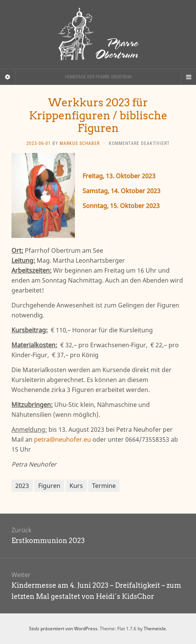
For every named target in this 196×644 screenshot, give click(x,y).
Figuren (49, 486)
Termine (104, 486)
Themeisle (155, 629)
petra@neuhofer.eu (62, 439)
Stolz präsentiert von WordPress (63, 629)
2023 (22, 486)
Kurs (76, 486)
